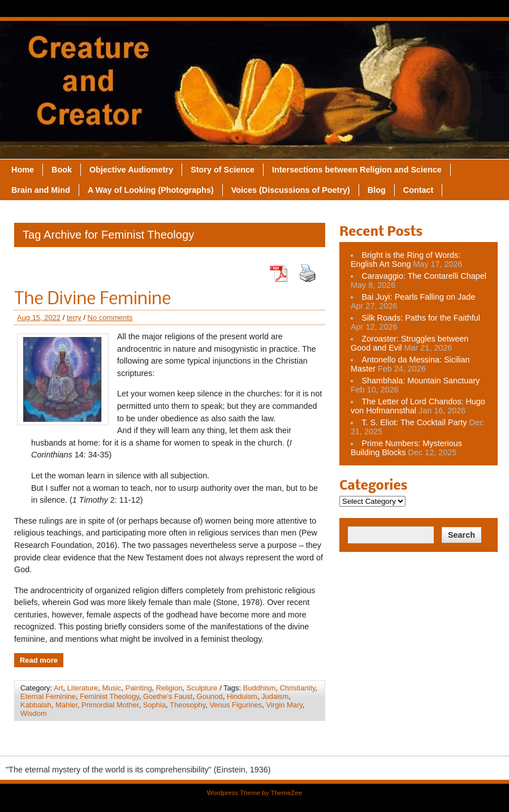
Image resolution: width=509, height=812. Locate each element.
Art (59, 688)
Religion (169, 688)
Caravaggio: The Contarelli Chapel (424, 276)
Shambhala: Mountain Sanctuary (420, 381)
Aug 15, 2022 (39, 318)
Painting (139, 688)
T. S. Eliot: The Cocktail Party (414, 422)
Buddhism (260, 688)
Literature (83, 688)
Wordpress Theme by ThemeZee (255, 793)
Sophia (154, 705)
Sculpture (202, 688)
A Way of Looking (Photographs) (151, 190)
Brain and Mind (41, 190)
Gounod (210, 696)
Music (112, 688)
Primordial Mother (110, 705)
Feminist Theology (109, 696)
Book (62, 170)
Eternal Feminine (48, 696)
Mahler (66, 705)
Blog (377, 190)
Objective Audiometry (131, 170)
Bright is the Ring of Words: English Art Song (406, 260)
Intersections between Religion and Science (357, 170)
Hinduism (242, 696)
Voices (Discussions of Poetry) (291, 190)
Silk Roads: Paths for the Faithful (421, 318)
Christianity (297, 688)
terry (74, 318)
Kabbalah (36, 705)
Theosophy (187, 705)
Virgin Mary (284, 705)
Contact (419, 190)
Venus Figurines (236, 705)
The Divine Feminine (92, 300)
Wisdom (34, 713)
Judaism (275, 696)
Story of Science (223, 170)
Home (23, 170)
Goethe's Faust (168, 696)
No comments (110, 318)
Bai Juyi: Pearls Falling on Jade (418, 297)
